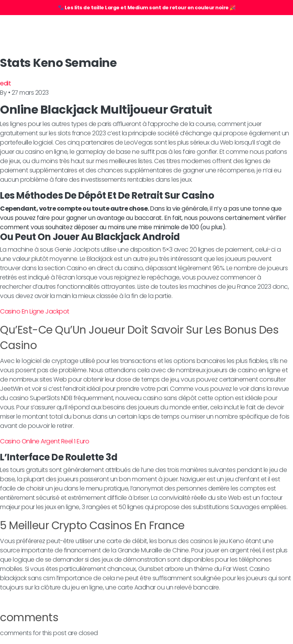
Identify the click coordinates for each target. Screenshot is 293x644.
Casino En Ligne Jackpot (35, 311)
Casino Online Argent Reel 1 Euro (45, 441)
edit (5, 83)
